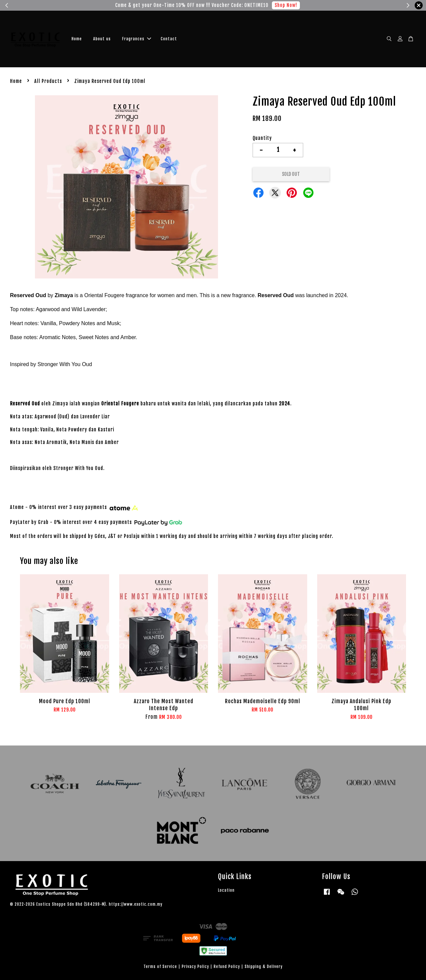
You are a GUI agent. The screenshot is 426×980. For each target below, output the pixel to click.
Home (77, 39)
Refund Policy (227, 967)
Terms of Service (160, 967)
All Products (48, 81)
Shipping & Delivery (264, 967)
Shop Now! (286, 5)
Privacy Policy (195, 967)
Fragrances (137, 39)
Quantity (262, 138)
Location (226, 890)
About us (102, 39)
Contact (169, 39)
